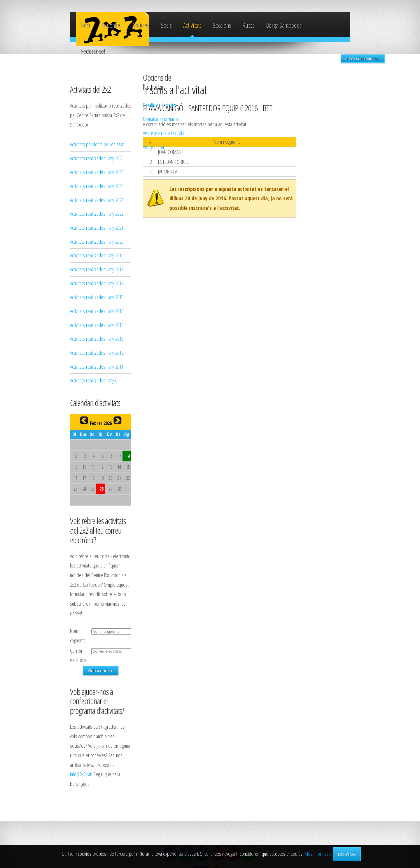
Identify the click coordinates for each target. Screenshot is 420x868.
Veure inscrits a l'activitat (334, 133)
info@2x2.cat (81, 774)
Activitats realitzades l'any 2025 (97, 172)
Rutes (248, 25)
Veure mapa (323, 147)
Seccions (222, 25)
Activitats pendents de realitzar (97, 144)
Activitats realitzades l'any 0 (94, 380)
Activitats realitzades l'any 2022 (97, 214)
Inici (86, 25)
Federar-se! (93, 51)
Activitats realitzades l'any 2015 (97, 311)
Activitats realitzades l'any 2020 (97, 241)
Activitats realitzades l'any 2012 (97, 353)
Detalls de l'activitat (330, 105)
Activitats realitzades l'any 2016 (97, 297)
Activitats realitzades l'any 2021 (97, 227)
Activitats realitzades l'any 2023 (97, 200)
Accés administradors (363, 59)
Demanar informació (330, 119)
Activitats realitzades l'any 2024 (97, 186)
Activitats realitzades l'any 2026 (97, 158)
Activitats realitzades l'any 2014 (97, 325)
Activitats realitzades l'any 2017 (97, 283)
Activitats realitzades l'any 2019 (97, 255)
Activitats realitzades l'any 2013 (97, 339)
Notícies (141, 25)
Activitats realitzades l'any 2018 (97, 269)
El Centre (111, 25)
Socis (166, 25)
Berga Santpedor (284, 25)
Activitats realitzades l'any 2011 (97, 367)
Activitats (192, 25)
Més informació (318, 854)
